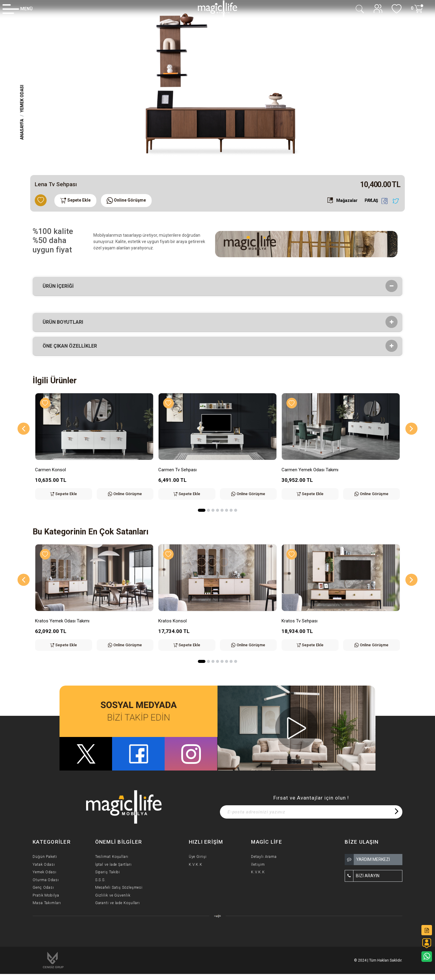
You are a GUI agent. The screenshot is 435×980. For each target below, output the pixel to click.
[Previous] (24, 429)
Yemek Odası (22, 98)
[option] (217, 85)
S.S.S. (100, 880)
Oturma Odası (46, 880)
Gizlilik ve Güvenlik (113, 895)
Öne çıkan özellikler (72, 346)
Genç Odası (43, 888)
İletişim (258, 865)
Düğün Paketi (45, 857)
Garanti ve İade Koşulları (118, 903)
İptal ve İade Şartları (113, 865)
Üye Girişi (198, 857)
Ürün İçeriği (60, 286)
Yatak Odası (44, 865)
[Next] (411, 429)
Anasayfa (22, 129)
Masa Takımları (47, 903)
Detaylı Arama (264, 857)
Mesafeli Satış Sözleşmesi (119, 888)
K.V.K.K (196, 865)
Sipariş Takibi (108, 872)
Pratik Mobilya (46, 895)
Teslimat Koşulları (112, 857)
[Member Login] (18, 9)
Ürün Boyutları (65, 322)
